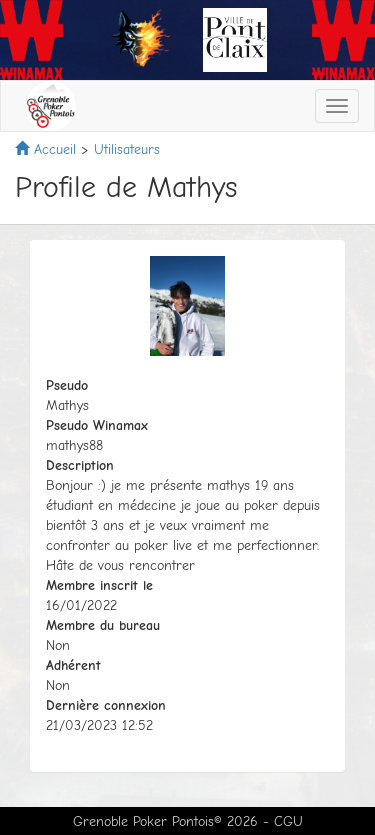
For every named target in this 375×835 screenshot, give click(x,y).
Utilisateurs (127, 149)
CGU (288, 821)
